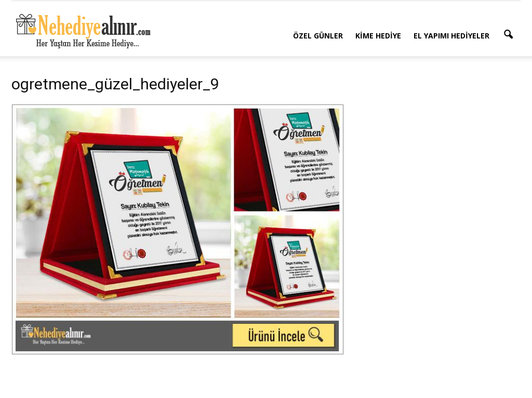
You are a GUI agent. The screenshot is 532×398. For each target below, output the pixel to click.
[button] (508, 35)
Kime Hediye (378, 36)
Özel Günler (318, 36)
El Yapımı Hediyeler (451, 36)
